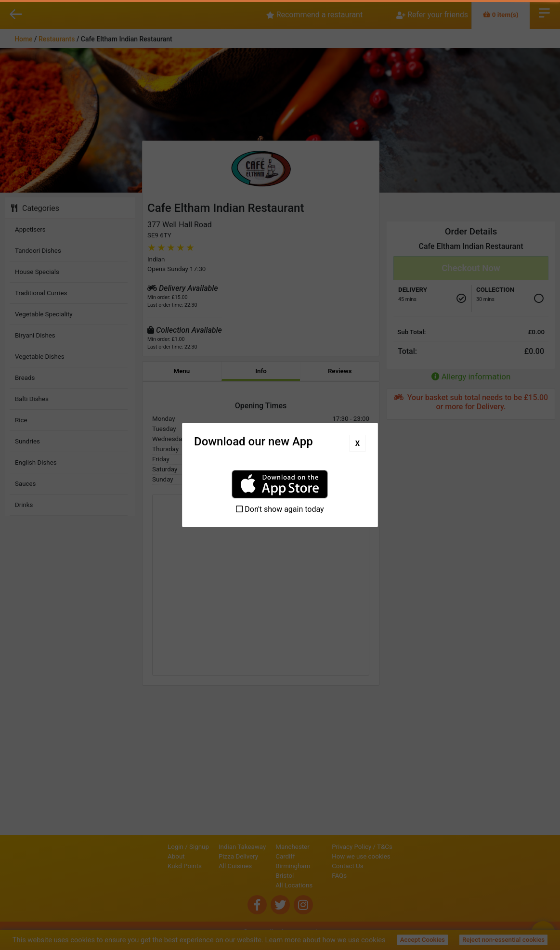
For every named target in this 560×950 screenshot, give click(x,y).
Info (261, 371)
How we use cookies (394, 856)
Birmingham (260, 866)
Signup (166, 847)
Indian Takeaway (209, 847)
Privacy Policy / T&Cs (395, 847)
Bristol (252, 876)
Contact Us (380, 866)
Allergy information (471, 377)
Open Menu (544, 12)
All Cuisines (202, 866)
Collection (495, 290)
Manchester (260, 847)
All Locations (261, 885)
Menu (182, 371)
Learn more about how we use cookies (326, 940)
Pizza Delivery (206, 856)
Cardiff (252, 856)
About (143, 856)
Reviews (340, 371)
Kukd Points (152, 866)
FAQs (372, 876)
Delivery (413, 290)
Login (143, 847)
